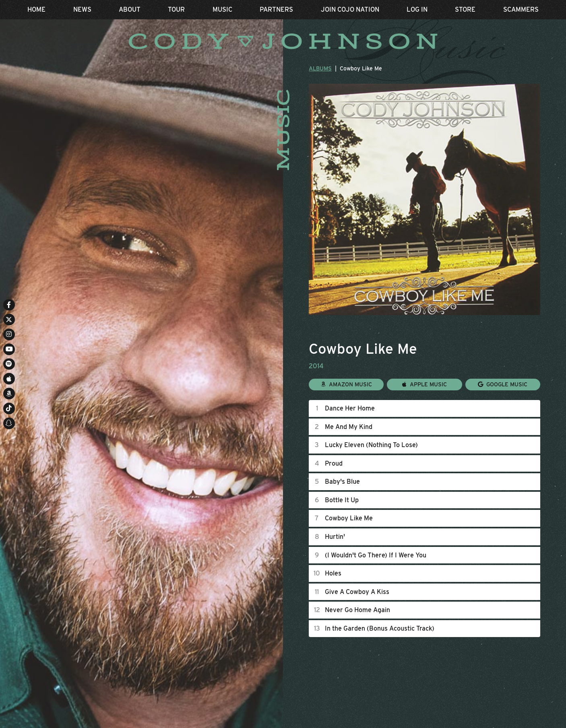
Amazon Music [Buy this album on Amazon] (346, 384)
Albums (320, 68)
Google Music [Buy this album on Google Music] (503, 384)
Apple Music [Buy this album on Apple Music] (424, 384)
